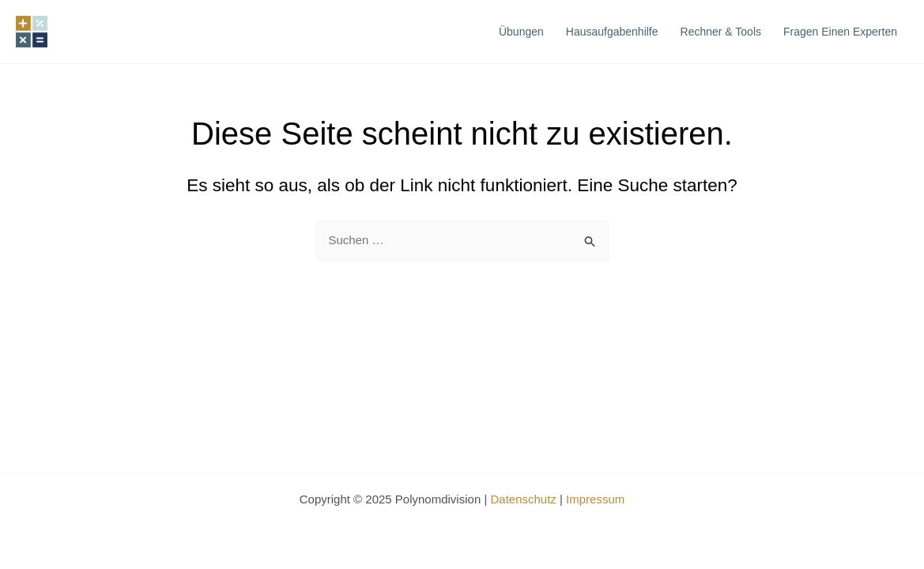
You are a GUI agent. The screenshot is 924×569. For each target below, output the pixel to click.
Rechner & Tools (721, 32)
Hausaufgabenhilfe (612, 32)
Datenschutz (523, 499)
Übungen (521, 32)
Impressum (595, 499)
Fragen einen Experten (840, 32)
